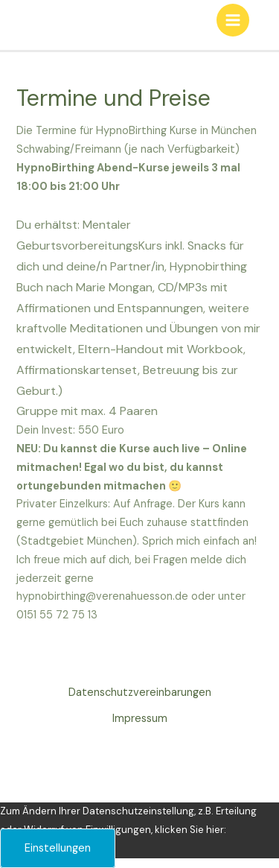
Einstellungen (58, 848)
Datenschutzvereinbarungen (140, 693)
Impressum (140, 719)
